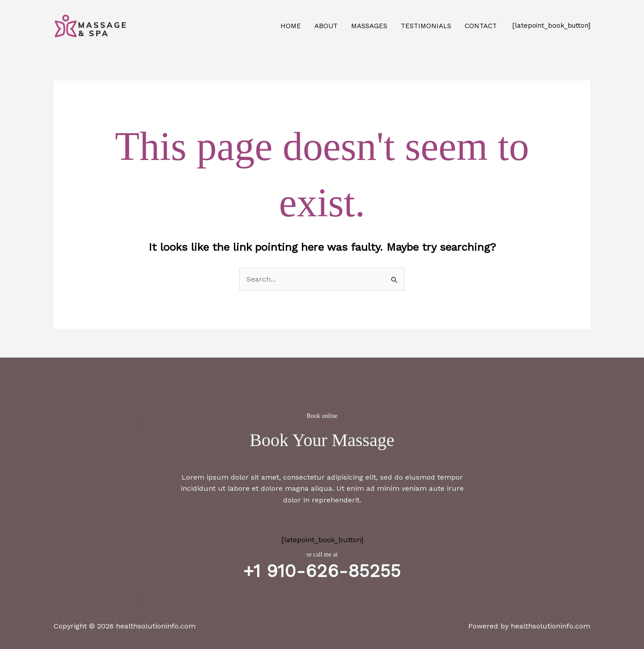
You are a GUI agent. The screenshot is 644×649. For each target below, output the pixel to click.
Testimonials (426, 26)
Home (291, 26)
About (326, 26)
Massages (369, 26)
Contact (481, 26)
